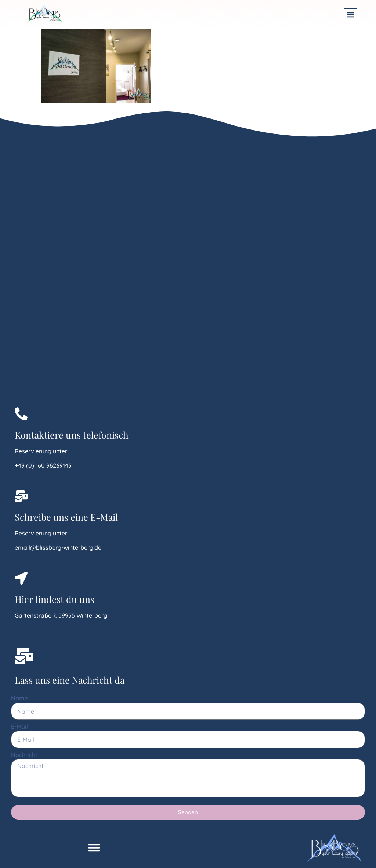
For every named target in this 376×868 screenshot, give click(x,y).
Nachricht (24, 755)
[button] (350, 15)
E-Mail (19, 727)
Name (19, 699)
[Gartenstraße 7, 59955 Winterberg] (87, 266)
